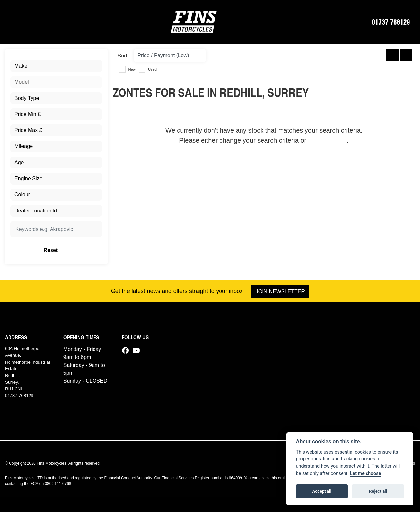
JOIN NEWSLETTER (281, 291)
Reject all (378, 491)
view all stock (327, 140)
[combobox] (56, 66)
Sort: (123, 56)
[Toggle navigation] (14, 22)
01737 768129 (391, 22)
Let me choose (366, 473)
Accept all (322, 491)
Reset (71, 250)
